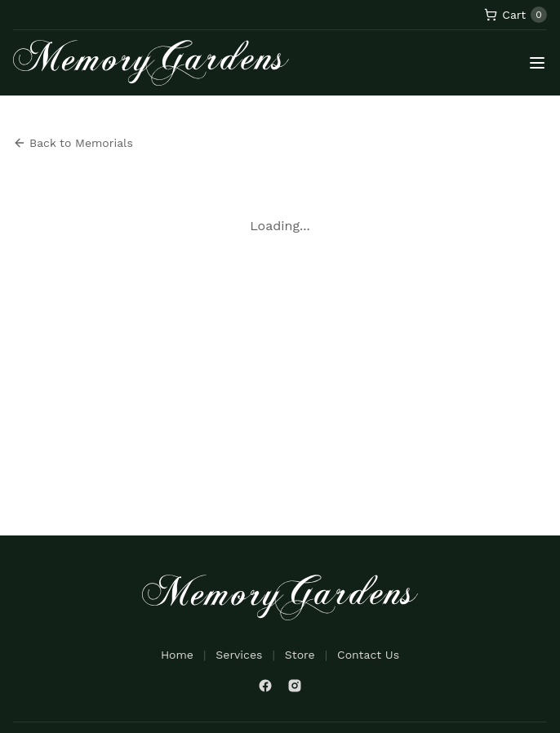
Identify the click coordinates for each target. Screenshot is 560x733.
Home (177, 655)
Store (300, 655)
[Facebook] (265, 686)
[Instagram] (295, 686)
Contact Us (368, 655)
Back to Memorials (73, 143)
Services (239, 655)
